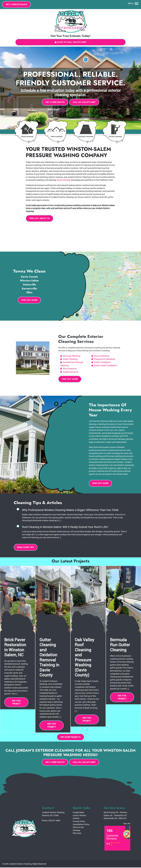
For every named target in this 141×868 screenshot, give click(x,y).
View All (127, 824)
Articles (76, 819)
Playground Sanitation (105, 359)
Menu (133, 3)
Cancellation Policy (81, 825)
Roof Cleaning (70, 369)
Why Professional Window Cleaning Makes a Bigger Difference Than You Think (70, 510)
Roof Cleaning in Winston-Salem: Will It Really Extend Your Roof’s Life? (65, 527)
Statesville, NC (120, 816)
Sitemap (76, 831)
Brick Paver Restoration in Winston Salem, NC (15, 647)
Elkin (29, 293)
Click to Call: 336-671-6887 (70, 42)
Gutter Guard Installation (106, 365)
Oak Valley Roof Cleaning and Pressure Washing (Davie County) (84, 658)
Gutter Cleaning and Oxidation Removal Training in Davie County (49, 658)
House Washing (102, 356)
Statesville (29, 285)
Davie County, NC (111, 813)
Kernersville (29, 289)
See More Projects (70, 737)
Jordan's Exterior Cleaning (20, 864)
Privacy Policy (79, 822)
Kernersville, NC (111, 819)
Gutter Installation (103, 362)
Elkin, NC (123, 819)
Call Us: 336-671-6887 (84, 102)
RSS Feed (77, 834)
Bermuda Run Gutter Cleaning (120, 645)
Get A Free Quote (55, 102)
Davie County (29, 277)
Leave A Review (79, 816)
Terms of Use (78, 828)
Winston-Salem (29, 281)
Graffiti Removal (70, 372)
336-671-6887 (54, 821)
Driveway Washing (72, 356)
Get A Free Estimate (17, 4)
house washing (63, 180)
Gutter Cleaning (70, 359)
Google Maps (78, 813)
